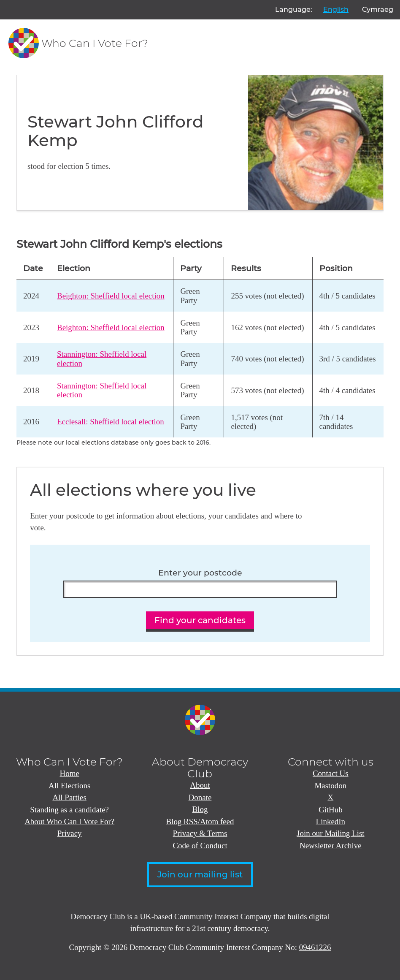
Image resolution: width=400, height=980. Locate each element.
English (336, 10)
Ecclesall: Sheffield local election (111, 422)
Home (70, 773)
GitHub (331, 810)
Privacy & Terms (200, 833)
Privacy (70, 833)
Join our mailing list (200, 874)
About (200, 785)
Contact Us (331, 773)
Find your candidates (200, 620)
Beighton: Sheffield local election (111, 296)
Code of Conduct (200, 846)
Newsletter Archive (331, 846)
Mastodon (330, 786)
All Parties (69, 797)
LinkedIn (331, 821)
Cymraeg (378, 10)
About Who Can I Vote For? (69, 821)
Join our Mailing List (330, 833)
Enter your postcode (200, 573)
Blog (200, 809)
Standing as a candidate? (69, 810)
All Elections (69, 786)
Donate (200, 797)
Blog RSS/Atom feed (200, 821)
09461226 (315, 947)
